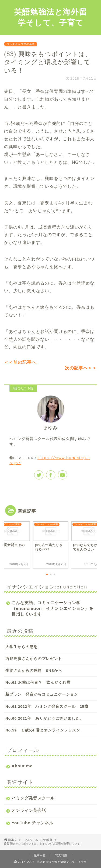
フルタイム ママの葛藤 (21, 44)
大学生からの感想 (22, 647)
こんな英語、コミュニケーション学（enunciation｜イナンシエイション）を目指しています (53, 608)
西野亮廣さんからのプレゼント (34, 659)
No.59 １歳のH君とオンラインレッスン (43, 730)
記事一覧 (40, 855)
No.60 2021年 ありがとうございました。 (45, 718)
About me (22, 766)
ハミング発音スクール (33, 798)
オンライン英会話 (29, 810)
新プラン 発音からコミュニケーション (42, 694)
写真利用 (61, 855)
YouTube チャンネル (32, 823)
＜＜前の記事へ (20, 362)
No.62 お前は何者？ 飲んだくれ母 (38, 683)
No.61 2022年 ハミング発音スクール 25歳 (47, 707)
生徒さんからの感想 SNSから (34, 671)
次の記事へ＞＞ (81, 368)
